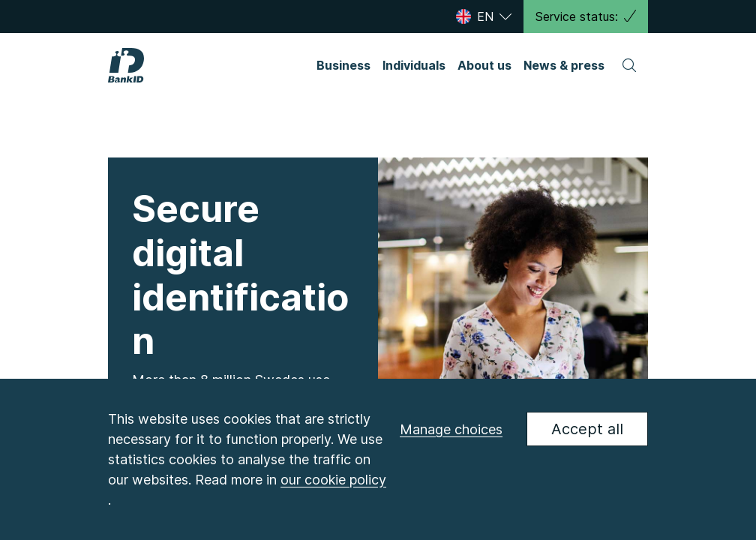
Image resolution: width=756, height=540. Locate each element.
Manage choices (451, 429)
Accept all (587, 429)
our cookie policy (333, 480)
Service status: (586, 16)
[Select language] (486, 16)
